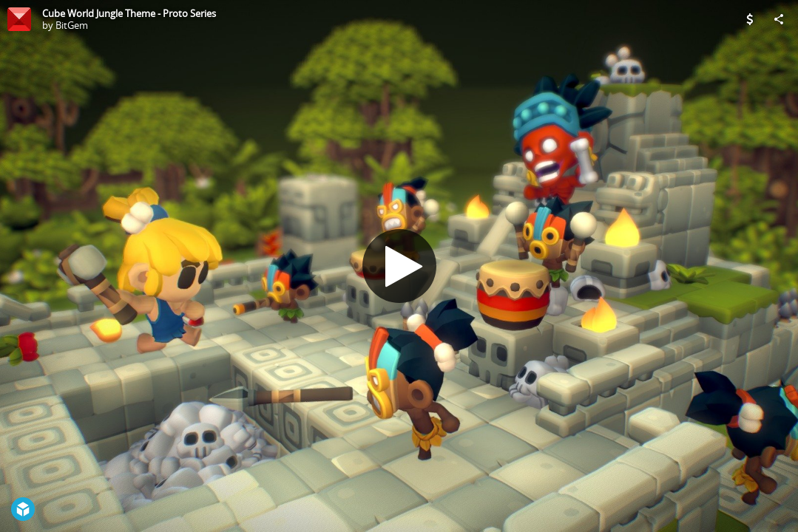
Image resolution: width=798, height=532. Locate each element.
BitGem (72, 25)
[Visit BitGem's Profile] (19, 19)
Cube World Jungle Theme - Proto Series (129, 13)
